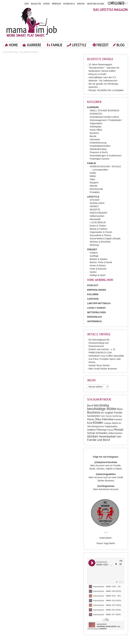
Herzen (109, 416)
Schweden (102, 433)
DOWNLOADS (97, 203)
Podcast (110, 430)
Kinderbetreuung (98, 143)
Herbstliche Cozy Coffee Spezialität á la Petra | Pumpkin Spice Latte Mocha (106, 359)
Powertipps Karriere (100, 159)
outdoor (91, 430)
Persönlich (95, 317)
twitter (116, 3)
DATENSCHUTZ (69, 4)
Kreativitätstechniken (100, 146)
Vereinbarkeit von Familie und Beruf (104, 438)
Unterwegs (94, 321)
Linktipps (107, 423)
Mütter (93, 176)
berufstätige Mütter (102, 409)
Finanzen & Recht (99, 152)
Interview (108, 419)
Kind (90, 423)
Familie (118, 413)
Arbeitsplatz (96, 127)
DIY (103, 413)
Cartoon (93, 299)
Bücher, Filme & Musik (101, 262)
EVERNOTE (96, 114)
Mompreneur (98, 426)
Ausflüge (94, 256)
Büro (120, 409)
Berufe (93, 136)
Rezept (119, 430)
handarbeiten (94, 416)
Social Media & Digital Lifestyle (105, 239)
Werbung (94, 245)
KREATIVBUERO (98, 213)
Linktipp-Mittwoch (99, 303)
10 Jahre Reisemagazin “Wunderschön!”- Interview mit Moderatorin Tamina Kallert (104, 68)
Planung (101, 430)
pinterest (123, 3)
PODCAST (93, 285)
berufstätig (101, 405)
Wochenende (96, 189)
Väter (92, 179)
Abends (93, 186)
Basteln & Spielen (99, 259)
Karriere (118, 419)
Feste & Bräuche (98, 269)
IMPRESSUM (56, 4)
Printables (95, 192)
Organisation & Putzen (101, 232)
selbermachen (115, 433)
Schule (91, 433)
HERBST (94, 206)
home (13, 45)
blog (121, 45)
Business (94, 133)
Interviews (95, 139)
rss (109, 3)
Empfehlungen (97, 290)
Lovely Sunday (96, 308)
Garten (93, 272)
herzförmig (117, 416)
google (120, 3)
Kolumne (93, 294)
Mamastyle (95, 219)
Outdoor (94, 253)
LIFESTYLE (79, 45)
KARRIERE (34, 45)
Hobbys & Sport (98, 275)
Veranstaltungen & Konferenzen (106, 156)
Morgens (94, 183)
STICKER (95, 200)
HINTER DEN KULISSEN (95, 4)
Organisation (111, 426)
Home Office (96, 130)
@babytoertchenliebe (106, 462)
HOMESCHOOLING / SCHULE (105, 166)
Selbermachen (97, 216)
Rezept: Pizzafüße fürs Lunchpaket (106, 90)
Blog (16, 52)
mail (126, 3)
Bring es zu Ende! (97, 74)
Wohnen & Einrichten (100, 242)
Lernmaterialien (100, 170)
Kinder (93, 173)
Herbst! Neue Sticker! (99, 365)
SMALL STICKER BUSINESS (105, 110)
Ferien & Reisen (98, 266)
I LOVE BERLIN (98, 222)
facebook (113, 3)
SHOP (27, 4)
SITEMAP (46, 4)
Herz (103, 416)
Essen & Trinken (98, 226)
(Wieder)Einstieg (98, 149)
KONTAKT (81, 4)
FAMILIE (57, 45)
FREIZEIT (103, 45)
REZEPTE (95, 210)
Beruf (90, 406)
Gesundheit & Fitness (100, 235)
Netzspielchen (97, 312)
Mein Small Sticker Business (103, 369)
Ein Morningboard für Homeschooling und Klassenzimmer (99, 343)
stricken (93, 436)
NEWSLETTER (36, 4)
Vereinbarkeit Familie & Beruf (104, 117)
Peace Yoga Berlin (106, 543)
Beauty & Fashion (99, 229)
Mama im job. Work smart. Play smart (32, 22)
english (109, 413)
